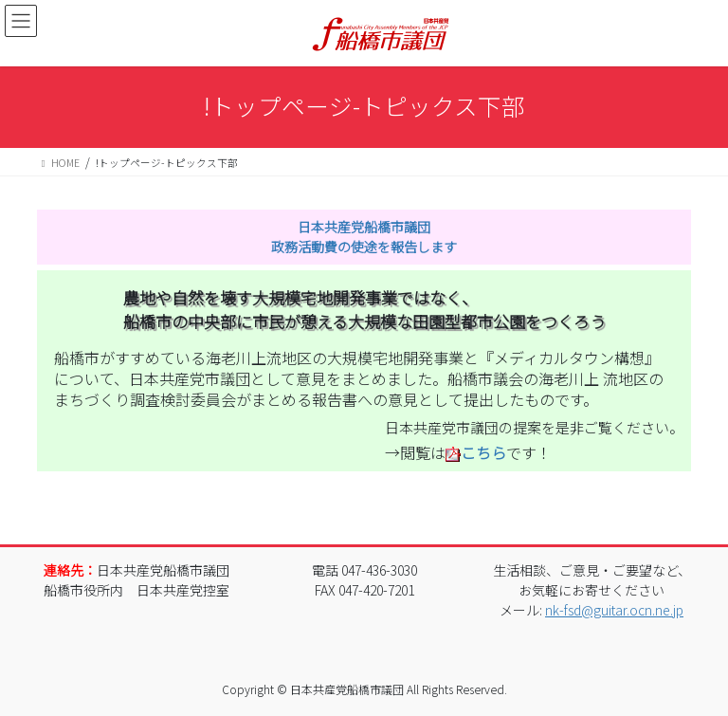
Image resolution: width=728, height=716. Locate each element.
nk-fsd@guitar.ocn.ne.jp (614, 610)
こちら (483, 452)
